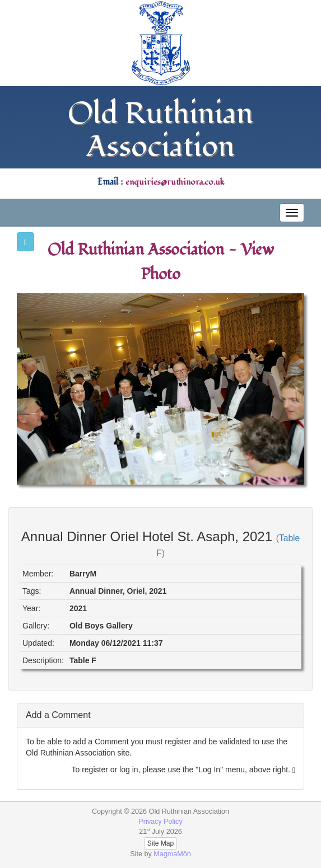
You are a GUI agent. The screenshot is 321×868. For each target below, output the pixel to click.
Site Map (160, 843)
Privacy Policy (160, 822)
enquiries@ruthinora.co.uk (175, 182)
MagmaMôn (172, 854)
